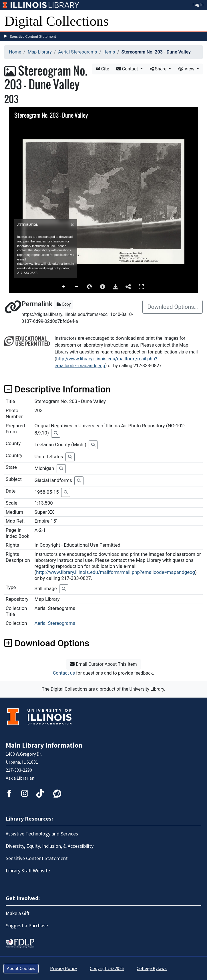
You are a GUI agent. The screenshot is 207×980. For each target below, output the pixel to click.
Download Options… (173, 307)
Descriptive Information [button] (57, 389)
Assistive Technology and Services (42, 834)
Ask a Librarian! (21, 778)
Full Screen (141, 287)
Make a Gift (18, 913)
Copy (64, 304)
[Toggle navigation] (199, 21)
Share (159, 69)
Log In (198, 5)
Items (109, 52)
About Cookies (21, 969)
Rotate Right (90, 287)
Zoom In (64, 287)
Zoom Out (77, 287)
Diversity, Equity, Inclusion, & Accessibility (50, 846)
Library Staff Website (28, 871)
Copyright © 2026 (107, 969)
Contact (128, 69)
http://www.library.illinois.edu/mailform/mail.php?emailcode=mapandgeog (116, 572)
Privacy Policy (63, 969)
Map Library (40, 52)
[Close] (72, 225)
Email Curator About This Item (103, 664)
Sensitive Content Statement (33, 36)
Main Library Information (44, 745)
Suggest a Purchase (27, 926)
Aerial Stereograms (77, 52)
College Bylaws (152, 969)
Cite (103, 69)
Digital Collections (57, 21)
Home (15, 52)
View (187, 69)
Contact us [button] (64, 673)
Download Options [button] (47, 643)
